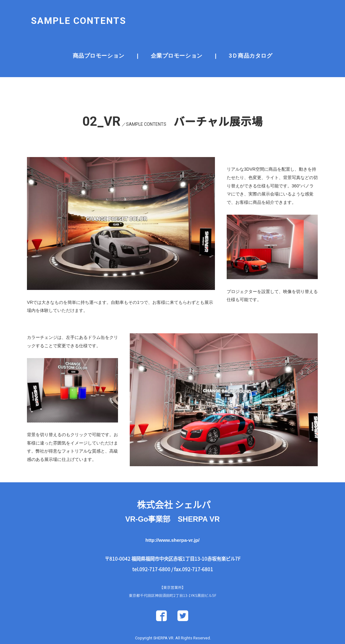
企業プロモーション (177, 50)
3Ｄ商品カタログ (251, 50)
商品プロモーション (99, 50)
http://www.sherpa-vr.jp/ (173, 548)
